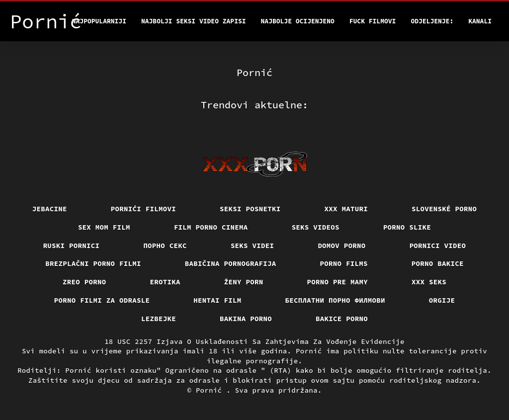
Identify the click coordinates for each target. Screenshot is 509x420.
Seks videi (253, 246)
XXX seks (429, 282)
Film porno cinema (211, 227)
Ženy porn (244, 282)
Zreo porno (85, 282)
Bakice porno (342, 319)
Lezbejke (159, 319)
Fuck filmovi (373, 21)
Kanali (480, 21)
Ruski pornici (72, 246)
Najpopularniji (99, 21)
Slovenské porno (444, 209)
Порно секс (165, 246)
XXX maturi (346, 209)
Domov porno (341, 246)
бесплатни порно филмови (335, 300)
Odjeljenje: (432, 21)
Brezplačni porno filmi (93, 263)
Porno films (344, 263)
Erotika (165, 282)
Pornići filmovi (143, 209)
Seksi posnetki (250, 209)
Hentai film (217, 300)
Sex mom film (104, 227)
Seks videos (316, 227)
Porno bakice (438, 263)
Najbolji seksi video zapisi (194, 21)
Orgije (442, 300)
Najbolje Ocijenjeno (298, 21)
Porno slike (407, 227)
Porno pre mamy (338, 282)
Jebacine (50, 209)
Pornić (211, 390)
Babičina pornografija (231, 263)
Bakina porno (246, 319)
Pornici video (438, 246)
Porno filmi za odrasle (102, 300)
